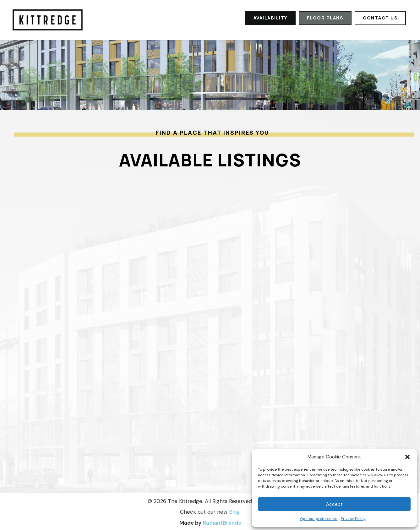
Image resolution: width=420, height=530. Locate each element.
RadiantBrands (222, 523)
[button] (407, 457)
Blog (235, 512)
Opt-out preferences (319, 519)
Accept (334, 504)
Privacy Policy (353, 519)
